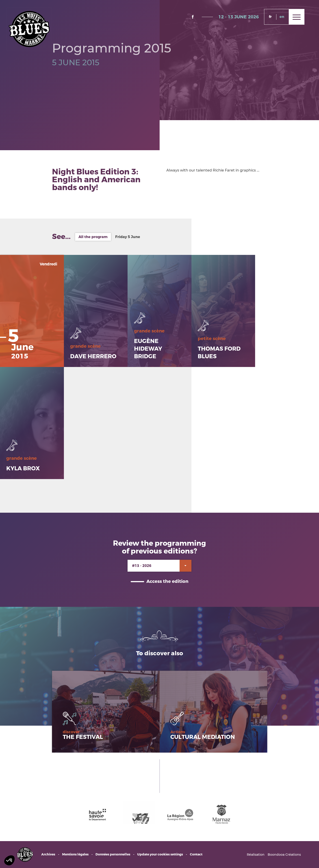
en (282, 17)
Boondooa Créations (284, 855)
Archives (48, 854)
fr (270, 17)
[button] (9, 860)
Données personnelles (113, 854)
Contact (196, 854)
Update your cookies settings (160, 854)
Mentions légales (75, 854)
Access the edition (167, 581)
